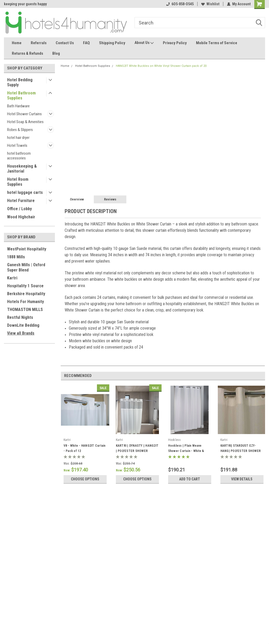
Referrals (39, 43)
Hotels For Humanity (25, 302)
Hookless (175, 440)
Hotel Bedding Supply (20, 82)
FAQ (86, 43)
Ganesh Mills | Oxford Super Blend (26, 267)
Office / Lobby (19, 209)
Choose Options (85, 479)
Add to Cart (190, 479)
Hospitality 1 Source (25, 286)
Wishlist (210, 4)
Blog (56, 53)
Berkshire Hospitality (26, 294)
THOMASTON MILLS (25, 310)
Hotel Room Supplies (18, 182)
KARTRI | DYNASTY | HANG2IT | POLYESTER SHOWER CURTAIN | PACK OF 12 (137, 451)
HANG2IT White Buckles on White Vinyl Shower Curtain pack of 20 (161, 66)
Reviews (110, 199)
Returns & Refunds (27, 53)
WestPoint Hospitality (27, 249)
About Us (144, 43)
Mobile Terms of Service (217, 43)
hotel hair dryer (18, 138)
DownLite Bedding (23, 325)
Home (17, 43)
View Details (242, 479)
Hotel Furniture (21, 201)
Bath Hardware (18, 106)
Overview (77, 199)
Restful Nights (20, 317)
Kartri (12, 278)
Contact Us (65, 43)
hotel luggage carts (25, 192)
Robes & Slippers (20, 130)
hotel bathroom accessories (19, 156)
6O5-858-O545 (180, 4)
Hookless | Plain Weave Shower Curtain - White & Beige (186, 451)
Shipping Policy (112, 43)
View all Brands (21, 333)
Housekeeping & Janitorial (22, 169)
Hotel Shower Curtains (24, 114)
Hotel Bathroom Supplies (21, 95)
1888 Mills (16, 257)
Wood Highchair (21, 217)
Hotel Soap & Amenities (25, 122)
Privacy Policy (175, 43)
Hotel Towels (17, 145)
